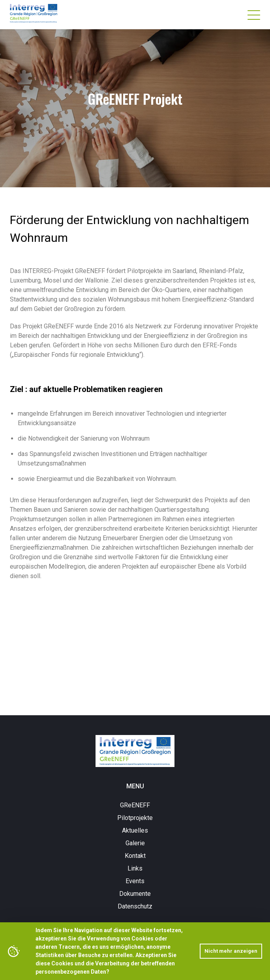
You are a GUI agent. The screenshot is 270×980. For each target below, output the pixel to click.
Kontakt (135, 856)
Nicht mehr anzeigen (231, 951)
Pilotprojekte (135, 818)
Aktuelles (135, 830)
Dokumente (135, 894)
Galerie (135, 843)
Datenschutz (135, 906)
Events (135, 881)
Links (135, 868)
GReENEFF (135, 805)
